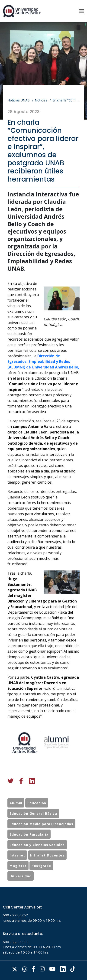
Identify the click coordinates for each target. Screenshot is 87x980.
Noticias (41, 100)
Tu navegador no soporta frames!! (43, 934)
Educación (37, 817)
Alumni (16, 817)
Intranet (17, 869)
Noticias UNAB (18, 100)
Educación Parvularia (29, 848)
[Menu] (82, 11)
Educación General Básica (33, 827)
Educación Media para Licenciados (41, 838)
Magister (18, 879)
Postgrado (41, 879)
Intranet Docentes (47, 869)
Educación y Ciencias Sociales (37, 858)
